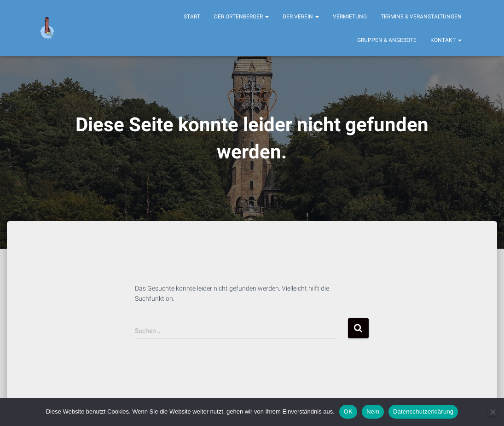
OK (348, 411)
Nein (373, 411)
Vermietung (350, 17)
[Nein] (492, 412)
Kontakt (446, 40)
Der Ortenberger (241, 17)
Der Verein (301, 17)
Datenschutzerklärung (423, 411)
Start (192, 17)
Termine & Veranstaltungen (421, 17)
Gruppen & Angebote (387, 40)
